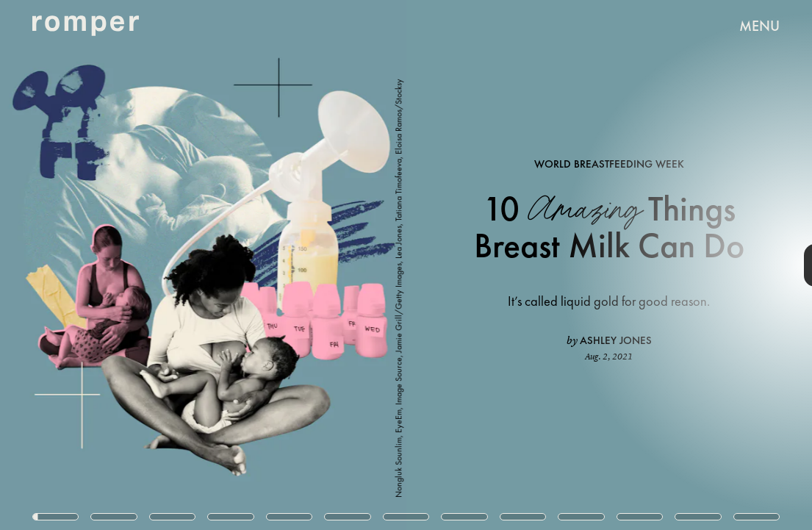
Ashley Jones (616, 340)
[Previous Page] (134, 265)
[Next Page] (540, 265)
